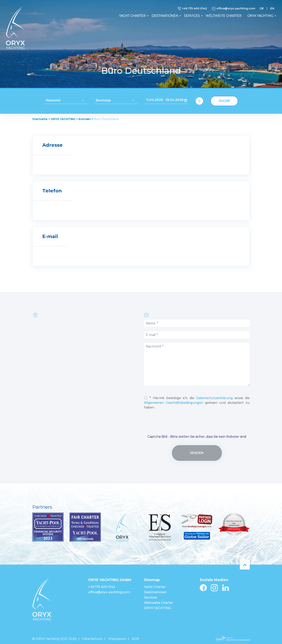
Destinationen (165, 16)
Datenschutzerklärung (215, 398)
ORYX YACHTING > (64, 119)
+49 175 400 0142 (192, 9)
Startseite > (41, 119)
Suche (224, 101)
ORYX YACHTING (260, 16)
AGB (135, 639)
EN (272, 8)
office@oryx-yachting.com (233, 9)
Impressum (117, 639)
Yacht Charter (132, 16)
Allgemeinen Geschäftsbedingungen (174, 403)
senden (197, 453)
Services (192, 16)
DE (262, 8)
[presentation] (197, 424)
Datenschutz (92, 639)
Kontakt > (86, 119)
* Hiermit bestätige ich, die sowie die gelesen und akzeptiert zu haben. (197, 403)
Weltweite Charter (224, 16)
